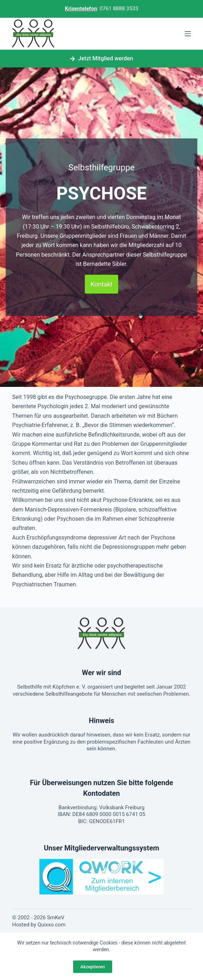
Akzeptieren (92, 967)
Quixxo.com (52, 925)
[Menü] (188, 34)
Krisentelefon (81, 9)
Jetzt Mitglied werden (101, 58)
